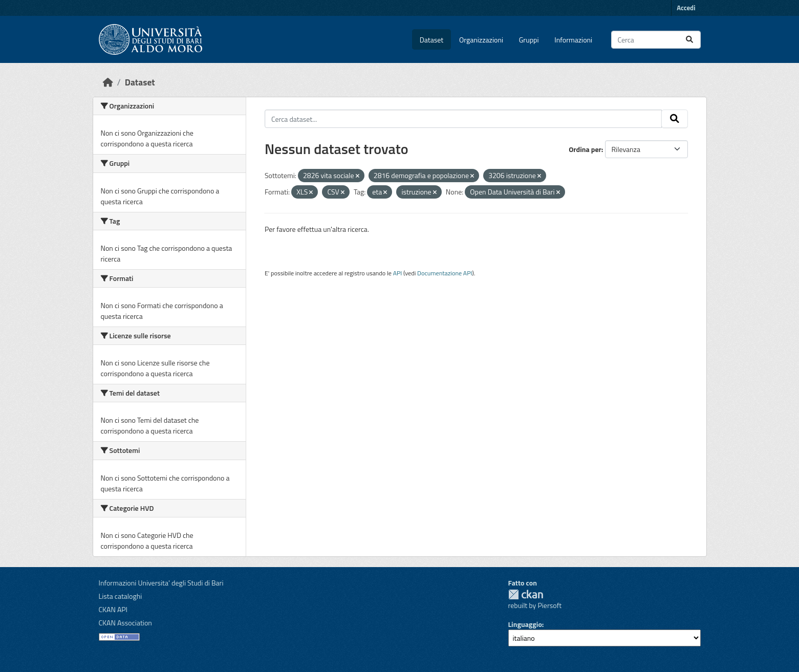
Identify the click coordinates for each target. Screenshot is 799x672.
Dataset (431, 40)
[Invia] (689, 40)
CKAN (526, 594)
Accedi (686, 8)
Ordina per (585, 149)
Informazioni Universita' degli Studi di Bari (161, 583)
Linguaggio (525, 624)
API (398, 273)
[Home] (108, 82)
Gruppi (529, 40)
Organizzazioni (481, 40)
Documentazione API (445, 273)
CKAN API (113, 609)
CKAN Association (125, 623)
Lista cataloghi (121, 596)
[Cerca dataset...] (656, 40)
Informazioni (573, 40)
